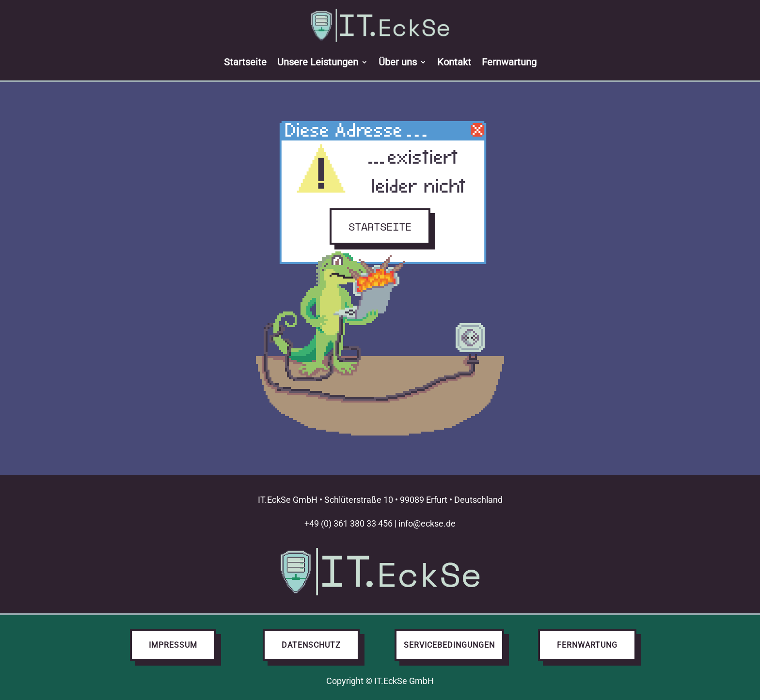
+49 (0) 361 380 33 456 (348, 523)
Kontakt (454, 62)
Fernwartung (509, 62)
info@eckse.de (427, 523)
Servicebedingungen (449, 645)
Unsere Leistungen (318, 62)
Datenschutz (311, 645)
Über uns (398, 62)
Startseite (245, 62)
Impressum (173, 645)
